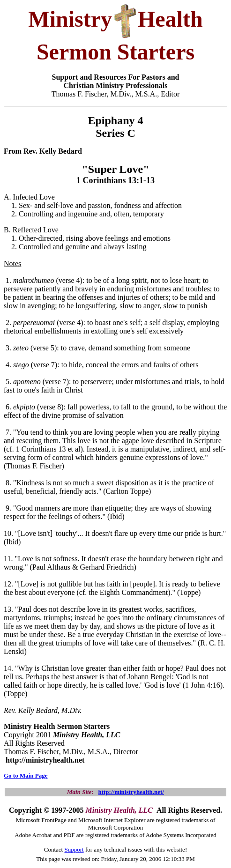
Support (74, 849)
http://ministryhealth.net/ (131, 792)
